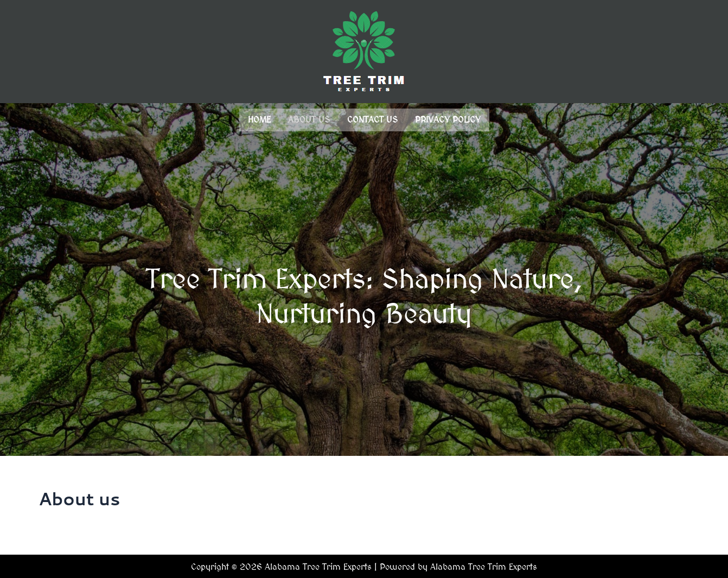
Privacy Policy (448, 119)
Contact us (372, 119)
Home (259, 119)
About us (309, 119)
